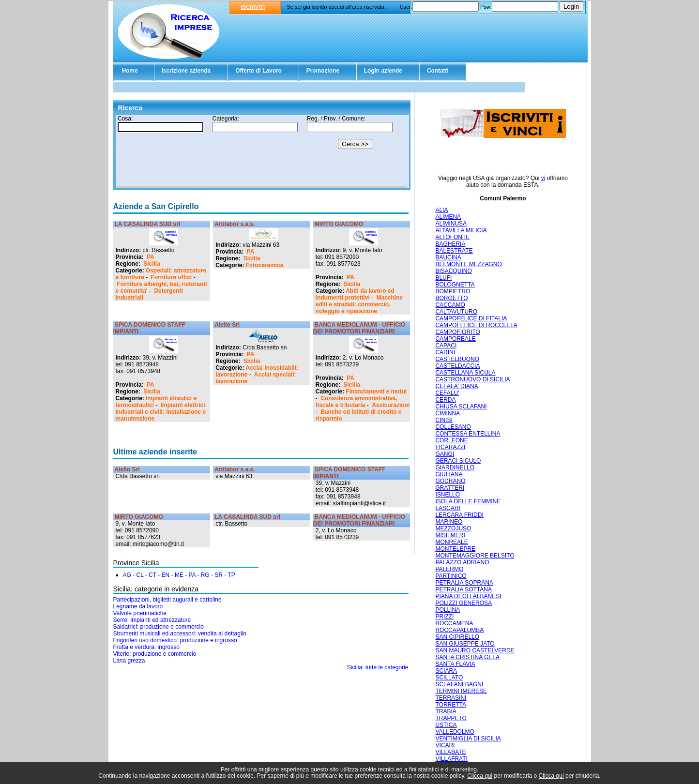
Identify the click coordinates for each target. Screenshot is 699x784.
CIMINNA (448, 413)
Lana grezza (129, 661)
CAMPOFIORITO (457, 332)
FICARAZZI (450, 447)
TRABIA (446, 711)
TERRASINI (451, 698)
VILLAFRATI (451, 759)
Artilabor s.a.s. (235, 224)
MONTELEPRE (455, 549)
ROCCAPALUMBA (459, 630)
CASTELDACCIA (457, 366)
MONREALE (451, 542)
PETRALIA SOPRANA (464, 583)
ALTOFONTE (452, 237)
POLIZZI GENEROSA (463, 603)
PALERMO (449, 569)
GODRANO (450, 481)
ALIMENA (448, 217)
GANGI (445, 454)
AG (127, 575)
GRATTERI (450, 488)
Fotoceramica (265, 265)
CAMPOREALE (455, 339)
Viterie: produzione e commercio (155, 654)
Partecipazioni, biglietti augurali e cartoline (167, 600)
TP (232, 575)
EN (166, 575)
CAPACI (446, 346)
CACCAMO (450, 305)
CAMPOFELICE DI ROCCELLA (476, 325)
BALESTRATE (454, 251)
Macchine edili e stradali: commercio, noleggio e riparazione (359, 304)
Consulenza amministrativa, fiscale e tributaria (357, 402)
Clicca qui (480, 776)
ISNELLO (448, 495)
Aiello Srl (227, 325)
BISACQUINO (453, 271)
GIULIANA (449, 474)
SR (219, 575)
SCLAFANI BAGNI (459, 684)
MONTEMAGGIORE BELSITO (475, 556)
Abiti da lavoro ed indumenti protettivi (355, 294)
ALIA (441, 210)
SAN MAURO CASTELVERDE (475, 650)
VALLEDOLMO (455, 732)
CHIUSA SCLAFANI (461, 407)
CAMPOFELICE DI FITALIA (471, 318)
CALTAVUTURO (456, 312)
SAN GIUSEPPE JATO (465, 644)
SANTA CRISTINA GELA (467, 657)
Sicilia (152, 264)
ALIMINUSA (451, 224)
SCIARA (446, 671)
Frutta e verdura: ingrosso (146, 647)
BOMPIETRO (453, 291)
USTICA (446, 725)
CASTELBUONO (457, 359)
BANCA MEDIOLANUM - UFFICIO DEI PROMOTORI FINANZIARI (359, 328)
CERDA (445, 400)
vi (543, 178)
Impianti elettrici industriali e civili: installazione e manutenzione (161, 412)
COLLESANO (453, 427)
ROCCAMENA (454, 623)
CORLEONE (451, 440)
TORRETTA (451, 705)
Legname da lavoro (138, 606)
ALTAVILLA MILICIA (461, 230)
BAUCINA (448, 257)
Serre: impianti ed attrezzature (152, 620)
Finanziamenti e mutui (376, 392)
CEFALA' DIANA (456, 386)
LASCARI (448, 508)
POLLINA (448, 610)
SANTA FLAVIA (455, 664)
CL (140, 575)
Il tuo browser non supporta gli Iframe (262, 151)
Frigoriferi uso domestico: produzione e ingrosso (175, 640)
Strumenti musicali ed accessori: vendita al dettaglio (180, 633)
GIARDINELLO (455, 467)
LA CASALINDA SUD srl (148, 224)
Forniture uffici (172, 277)
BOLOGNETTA (455, 285)
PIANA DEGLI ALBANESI (468, 596)
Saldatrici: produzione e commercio (159, 627)
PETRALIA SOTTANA (463, 589)
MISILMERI (450, 535)
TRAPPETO (451, 718)
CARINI (445, 352)
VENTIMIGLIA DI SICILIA (468, 739)
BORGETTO (451, 298)
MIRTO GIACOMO (339, 224)
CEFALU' (447, 393)
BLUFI (443, 278)
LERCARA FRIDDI (459, 515)
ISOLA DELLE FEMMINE (468, 501)
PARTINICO (451, 576)
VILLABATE (450, 752)
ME (179, 575)
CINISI (444, 420)
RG (205, 575)
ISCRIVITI (253, 7)
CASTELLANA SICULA (465, 373)
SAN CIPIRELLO (457, 637)
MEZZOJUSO (453, 528)
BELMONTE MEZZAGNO (468, 264)
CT (152, 575)
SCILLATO (449, 678)
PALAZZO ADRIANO (462, 562)
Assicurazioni (391, 405)
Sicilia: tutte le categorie (378, 667)
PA (151, 257)
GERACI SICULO (458, 461)
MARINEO (449, 522)
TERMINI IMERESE (461, 691)
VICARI (445, 745)
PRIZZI (444, 617)
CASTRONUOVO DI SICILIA (472, 379)
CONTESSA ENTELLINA (468, 434)
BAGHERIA (450, 244)
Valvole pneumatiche (140, 613)
